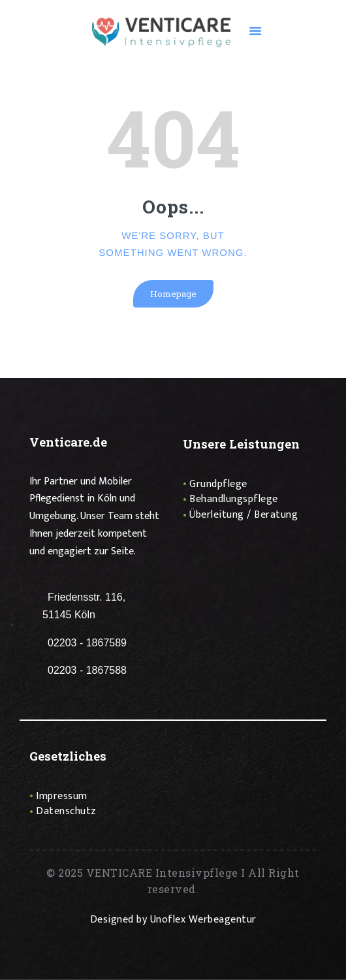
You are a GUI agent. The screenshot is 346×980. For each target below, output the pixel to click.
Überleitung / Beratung (244, 515)
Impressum (62, 796)
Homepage (173, 294)
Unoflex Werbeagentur (203, 920)
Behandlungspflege (234, 499)
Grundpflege (218, 484)
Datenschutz (66, 811)
